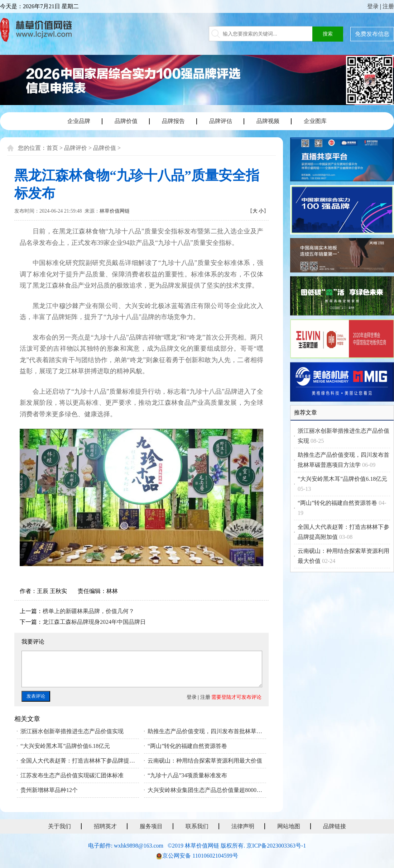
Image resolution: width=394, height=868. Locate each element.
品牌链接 (335, 826)
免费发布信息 (372, 34)
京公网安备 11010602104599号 (200, 856)
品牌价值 (126, 121)
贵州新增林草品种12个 (49, 790)
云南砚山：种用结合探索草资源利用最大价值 (205, 761)
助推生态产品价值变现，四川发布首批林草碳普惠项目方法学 (207, 731)
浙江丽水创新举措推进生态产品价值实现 (72, 731)
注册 (388, 6)
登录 (373, 6)
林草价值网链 (115, 211)
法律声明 (243, 826)
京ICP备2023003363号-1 (276, 846)
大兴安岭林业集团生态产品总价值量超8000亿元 (207, 790)
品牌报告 (173, 121)
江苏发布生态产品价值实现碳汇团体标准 (72, 775)
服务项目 (151, 826)
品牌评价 (76, 148)
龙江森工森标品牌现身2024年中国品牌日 (94, 622)
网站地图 (289, 826)
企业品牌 (79, 121)
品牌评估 (221, 121)
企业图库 (315, 121)
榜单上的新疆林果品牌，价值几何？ (88, 611)
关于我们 (59, 826)
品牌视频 (268, 121)
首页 (52, 148)
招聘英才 (105, 826)
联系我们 (197, 826)
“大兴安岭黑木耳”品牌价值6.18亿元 (65, 746)
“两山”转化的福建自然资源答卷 (187, 746)
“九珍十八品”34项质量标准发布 (187, 775)
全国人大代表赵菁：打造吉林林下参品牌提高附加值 (80, 761)
